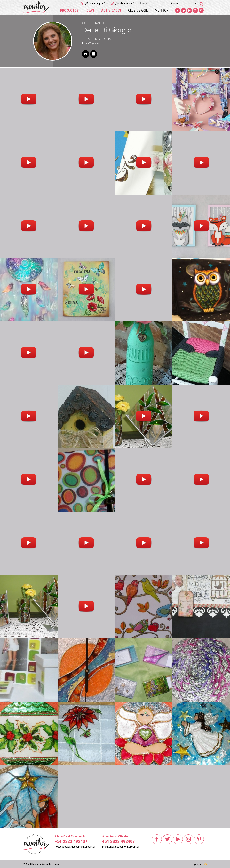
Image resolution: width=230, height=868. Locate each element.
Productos (69, 10)
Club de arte (138, 10)
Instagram (195, 11)
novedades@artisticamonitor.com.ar (75, 847)
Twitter (184, 11)
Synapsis (198, 864)
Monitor (162, 10)
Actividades (111, 10)
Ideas (90, 10)
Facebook (178, 11)
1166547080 (94, 43)
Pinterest (201, 11)
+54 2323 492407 (71, 841)
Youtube (190, 11)
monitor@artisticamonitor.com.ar (121, 847)
